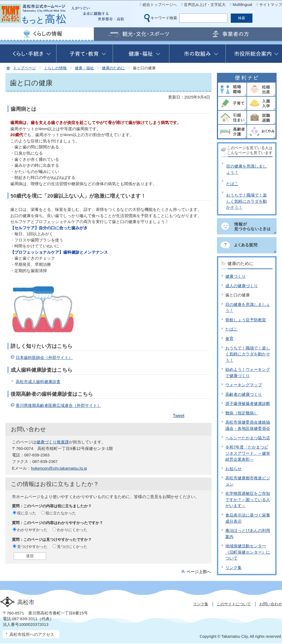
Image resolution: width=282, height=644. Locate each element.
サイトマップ (271, 5)
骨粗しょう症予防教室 (246, 320)
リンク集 (233, 568)
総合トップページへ (160, 5)
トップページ (24, 68)
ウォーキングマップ (244, 385)
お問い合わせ (271, 604)
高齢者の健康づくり (244, 394)
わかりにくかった (72, 530)
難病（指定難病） (242, 413)
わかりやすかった (32, 530)
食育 (229, 339)
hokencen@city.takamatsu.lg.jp (59, 468)
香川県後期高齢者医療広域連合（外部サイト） (58, 405)
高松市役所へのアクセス (32, 634)
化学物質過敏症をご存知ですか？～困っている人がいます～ (248, 499)
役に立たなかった (61, 513)
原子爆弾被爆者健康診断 (248, 403)
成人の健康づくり (242, 286)
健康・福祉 (84, 68)
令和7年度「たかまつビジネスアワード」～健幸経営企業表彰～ (248, 453)
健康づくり (235, 276)
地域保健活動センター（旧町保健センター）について (248, 552)
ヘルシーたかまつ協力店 (248, 438)
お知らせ (233, 469)
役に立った (27, 513)
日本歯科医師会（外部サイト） (44, 357)
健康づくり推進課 (53, 442)
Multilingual (242, 5)
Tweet (179, 416)
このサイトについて (234, 604)
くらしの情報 (55, 68)
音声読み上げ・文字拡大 (205, 5)
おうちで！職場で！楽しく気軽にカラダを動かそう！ (246, 201)
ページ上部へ (199, 572)
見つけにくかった (72, 547)
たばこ (232, 184)
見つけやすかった (32, 547)
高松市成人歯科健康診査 (38, 382)
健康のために (113, 68)
